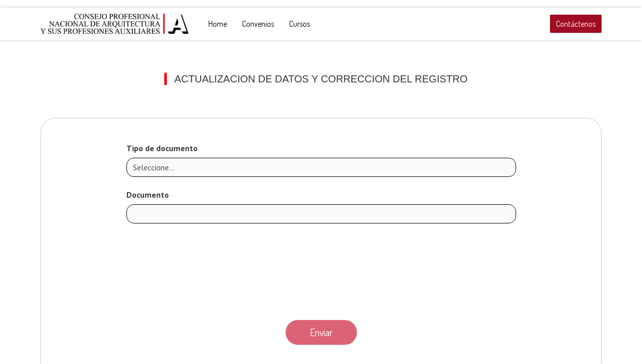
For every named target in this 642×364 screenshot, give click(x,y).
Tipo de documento (162, 148)
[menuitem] (218, 24)
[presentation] (321, 269)
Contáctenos (576, 24)
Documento (148, 195)
